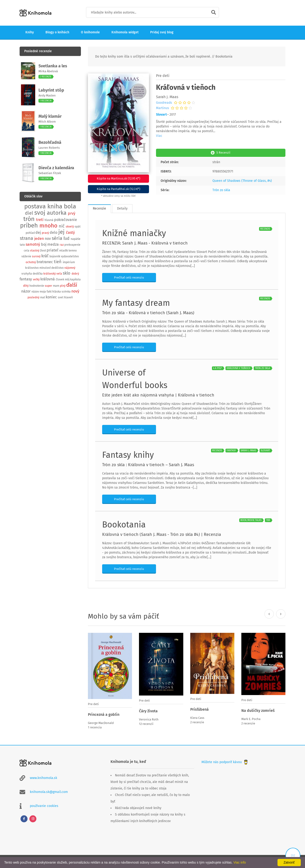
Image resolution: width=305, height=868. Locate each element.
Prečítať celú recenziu (129, 277)
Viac (159, 136)
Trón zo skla (221, 189)
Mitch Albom (47, 122)
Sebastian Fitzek (50, 173)
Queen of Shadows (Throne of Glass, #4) (242, 180)
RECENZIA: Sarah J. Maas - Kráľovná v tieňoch (145, 242)
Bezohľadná (50, 142)
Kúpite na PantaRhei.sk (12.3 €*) (118, 189)
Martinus (163, 108)
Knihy (30, 32)
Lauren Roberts (49, 148)
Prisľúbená (199, 709)
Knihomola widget (125, 32)
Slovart (161, 115)
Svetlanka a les (53, 66)
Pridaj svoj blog (162, 32)
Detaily (122, 208)
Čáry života (148, 710)
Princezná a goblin (104, 714)
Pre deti (163, 76)
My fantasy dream (136, 302)
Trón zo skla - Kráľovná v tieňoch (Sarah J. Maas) (148, 312)
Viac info (240, 862)
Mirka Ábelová (48, 71)
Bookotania (124, 524)
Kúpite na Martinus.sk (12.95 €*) (118, 178)
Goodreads (164, 103)
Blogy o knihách (57, 32)
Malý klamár (50, 116)
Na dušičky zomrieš (258, 710)
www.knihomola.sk (43, 776)
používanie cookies (44, 804)
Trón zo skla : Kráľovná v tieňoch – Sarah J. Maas (148, 464)
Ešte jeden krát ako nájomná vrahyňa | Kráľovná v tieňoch (158, 394)
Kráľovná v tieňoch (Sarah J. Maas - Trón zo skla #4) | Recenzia (162, 534)
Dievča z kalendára (56, 168)
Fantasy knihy (128, 454)
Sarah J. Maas (167, 97)
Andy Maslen (47, 95)
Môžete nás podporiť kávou (225, 760)
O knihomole (90, 32)
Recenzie (99, 208)
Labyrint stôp (51, 90)
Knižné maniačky (134, 232)
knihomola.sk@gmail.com (49, 790)
